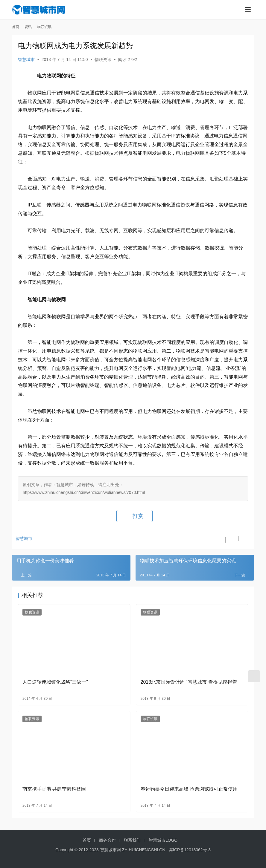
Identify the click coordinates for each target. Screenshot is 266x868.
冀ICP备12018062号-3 (190, 850)
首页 (16, 27)
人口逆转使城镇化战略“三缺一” (55, 682)
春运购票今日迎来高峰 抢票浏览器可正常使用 (189, 789)
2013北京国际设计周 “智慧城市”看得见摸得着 (189, 682)
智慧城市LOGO (163, 840)
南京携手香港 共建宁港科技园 (54, 789)
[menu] (248, 10)
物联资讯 (103, 59)
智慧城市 (26, 59)
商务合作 (107, 840)
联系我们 (132, 840)
